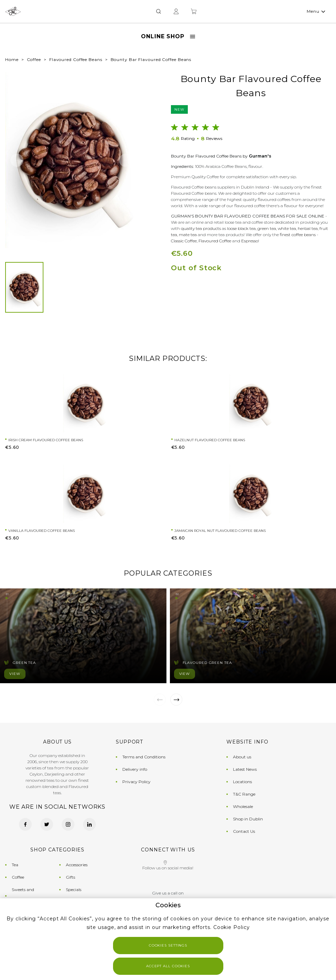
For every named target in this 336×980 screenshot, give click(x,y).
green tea (267, 228)
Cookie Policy (232, 927)
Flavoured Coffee (215, 241)
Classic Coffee (184, 241)
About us (242, 757)
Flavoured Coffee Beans (76, 59)
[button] (17, 160)
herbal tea (308, 228)
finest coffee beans (298, 235)
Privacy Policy (136, 782)
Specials (74, 890)
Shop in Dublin (248, 819)
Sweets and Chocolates (23, 896)
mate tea (188, 235)
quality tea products (201, 228)
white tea (287, 228)
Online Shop (168, 36)
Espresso (250, 241)
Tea (15, 865)
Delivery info (135, 769)
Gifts (70, 877)
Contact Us (244, 831)
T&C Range (244, 794)
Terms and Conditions (144, 757)
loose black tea (241, 228)
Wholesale (243, 806)
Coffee (34, 59)
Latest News (245, 769)
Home (12, 59)
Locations (242, 782)
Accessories (77, 865)
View (15, 674)
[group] (71, 160)
